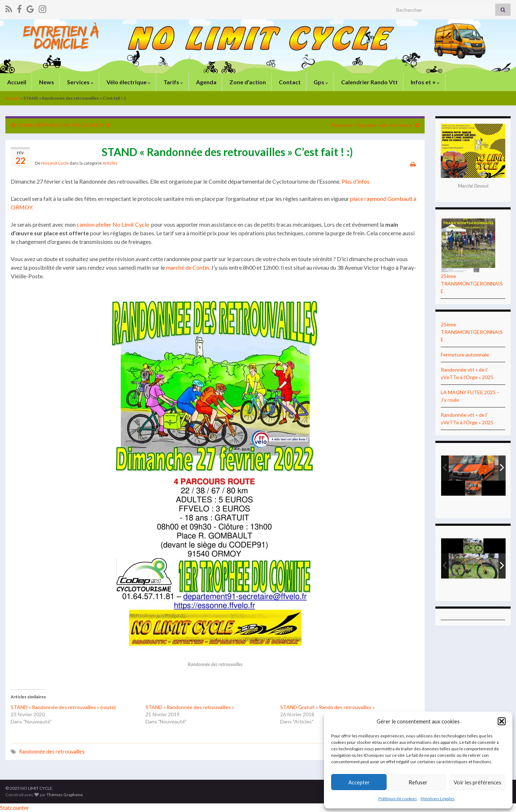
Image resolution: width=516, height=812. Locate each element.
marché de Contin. (188, 267)
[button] (502, 721)
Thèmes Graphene (65, 795)
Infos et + (425, 82)
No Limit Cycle (55, 163)
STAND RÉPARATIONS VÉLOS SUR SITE (64, 125)
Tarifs (173, 82)
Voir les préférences (477, 782)
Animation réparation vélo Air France (371, 125)
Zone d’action (247, 82)
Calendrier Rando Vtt (369, 82)
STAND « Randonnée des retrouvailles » (190, 707)
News (46, 82)
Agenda (206, 82)
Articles (110, 163)
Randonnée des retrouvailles (52, 752)
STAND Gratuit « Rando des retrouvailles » (328, 707)
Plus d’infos (355, 181)
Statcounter (15, 808)
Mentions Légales (438, 799)
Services (80, 82)
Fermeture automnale (465, 355)
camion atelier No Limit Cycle (113, 224)
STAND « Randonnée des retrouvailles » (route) (63, 707)
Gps (320, 82)
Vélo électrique (128, 82)
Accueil (16, 82)
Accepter (359, 782)
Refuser (418, 782)
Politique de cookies (398, 799)
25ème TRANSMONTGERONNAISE (472, 284)
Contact (289, 82)
